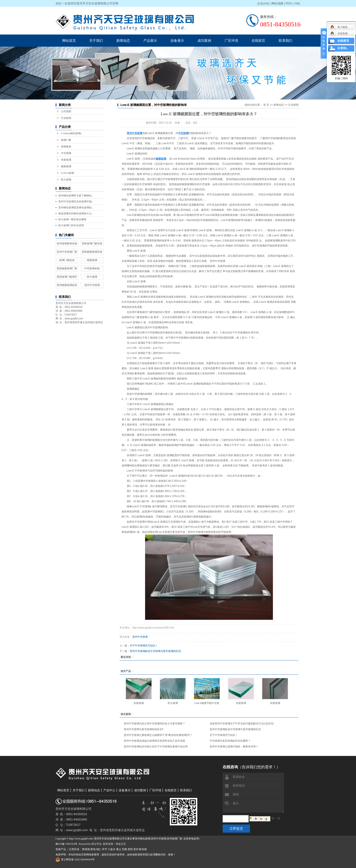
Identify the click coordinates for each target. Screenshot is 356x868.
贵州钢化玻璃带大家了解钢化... (76, 196)
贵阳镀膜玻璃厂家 (67, 268)
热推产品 (61, 849)
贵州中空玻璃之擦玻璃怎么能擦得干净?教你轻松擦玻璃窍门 (158, 735)
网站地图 (277, 3)
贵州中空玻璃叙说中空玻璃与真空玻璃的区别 (155, 651)
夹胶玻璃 (66, 160)
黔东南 (143, 849)
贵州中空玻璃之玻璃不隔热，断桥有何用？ (234, 747)
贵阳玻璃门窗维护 (67, 277)
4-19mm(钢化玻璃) (71, 133)
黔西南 (86, 849)
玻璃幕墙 (66, 147)
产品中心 (109, 790)
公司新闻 (66, 111)
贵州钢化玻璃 (143, 839)
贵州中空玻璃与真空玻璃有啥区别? (144, 729)
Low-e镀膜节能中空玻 (207, 703)
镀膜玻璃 (66, 166)
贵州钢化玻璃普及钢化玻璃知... (76, 208)
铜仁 (99, 849)
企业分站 (263, 3)
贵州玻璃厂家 (174, 839)
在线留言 (258, 41)
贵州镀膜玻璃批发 (67, 285)
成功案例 (204, 41)
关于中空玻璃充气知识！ (144, 646)
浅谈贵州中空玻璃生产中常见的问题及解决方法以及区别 (242, 724)
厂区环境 (231, 41)
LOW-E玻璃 (68, 173)
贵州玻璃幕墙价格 (67, 244)
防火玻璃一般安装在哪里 (72, 219)
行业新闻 (66, 118)
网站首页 (69, 41)
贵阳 (130, 849)
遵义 (119, 849)
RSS (289, 3)
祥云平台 (97, 844)
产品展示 (150, 41)
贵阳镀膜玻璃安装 (92, 252)
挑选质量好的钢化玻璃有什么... (76, 213)
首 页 (266, 105)
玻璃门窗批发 (67, 260)
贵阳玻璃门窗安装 (92, 244)
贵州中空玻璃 (92, 285)
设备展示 (177, 41)
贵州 (136, 849)
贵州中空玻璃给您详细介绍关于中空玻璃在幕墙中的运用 (156, 747)
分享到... (343, 48)
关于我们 (96, 41)
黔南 (93, 849)
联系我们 (285, 41)
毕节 (105, 849)
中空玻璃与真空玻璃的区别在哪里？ (230, 741)
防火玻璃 (66, 180)
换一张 (276, 818)
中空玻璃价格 (92, 268)
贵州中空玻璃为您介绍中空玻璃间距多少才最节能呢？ (154, 724)
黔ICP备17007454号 (67, 844)
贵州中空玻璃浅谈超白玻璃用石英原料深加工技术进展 (154, 741)
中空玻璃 (66, 153)
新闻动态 (123, 41)
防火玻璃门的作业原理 (71, 225)
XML (298, 3)
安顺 (124, 849)
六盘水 (112, 849)
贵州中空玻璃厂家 (67, 252)
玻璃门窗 (66, 140)
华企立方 (121, 844)
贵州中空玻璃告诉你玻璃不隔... (76, 202)
